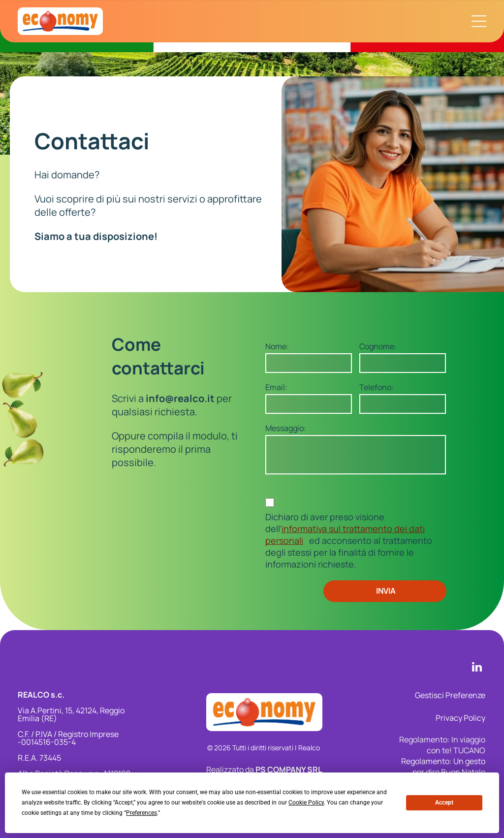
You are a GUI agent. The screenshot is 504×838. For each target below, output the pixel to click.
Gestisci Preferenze (450, 695)
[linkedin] (477, 668)
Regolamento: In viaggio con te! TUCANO (442, 745)
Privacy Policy (460, 718)
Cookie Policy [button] (306, 803)
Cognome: (378, 346)
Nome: (277, 346)
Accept (444, 803)
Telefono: (377, 387)
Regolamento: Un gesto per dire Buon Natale (443, 767)
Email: (276, 387)
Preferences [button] (142, 813)
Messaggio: (286, 428)
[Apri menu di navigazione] (479, 21)
